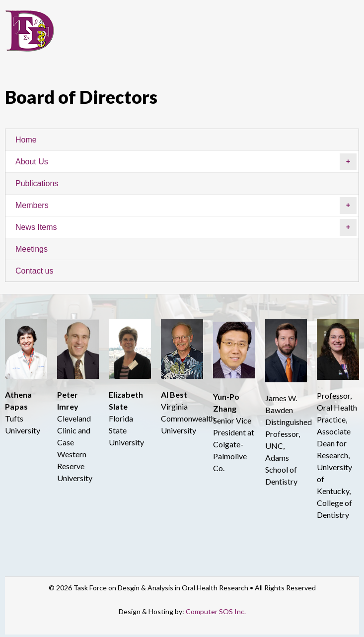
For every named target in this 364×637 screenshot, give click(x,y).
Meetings (32, 249)
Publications (37, 183)
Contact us (34, 271)
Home (26, 140)
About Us (186, 162)
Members (186, 206)
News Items (186, 227)
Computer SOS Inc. (216, 611)
